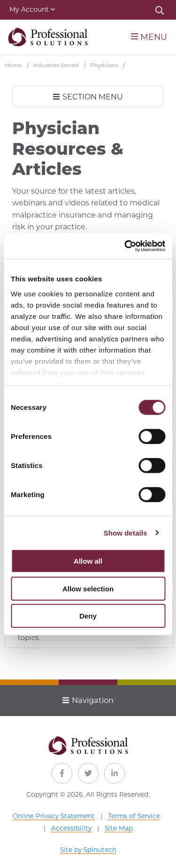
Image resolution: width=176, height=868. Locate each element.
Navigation (88, 700)
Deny (88, 616)
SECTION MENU (88, 97)
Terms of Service (134, 816)
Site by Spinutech (88, 850)
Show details (126, 532)
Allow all (88, 561)
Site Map (119, 828)
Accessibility (71, 828)
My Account (32, 9)
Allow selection (88, 588)
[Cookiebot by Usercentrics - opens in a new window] (125, 246)
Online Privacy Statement (54, 816)
